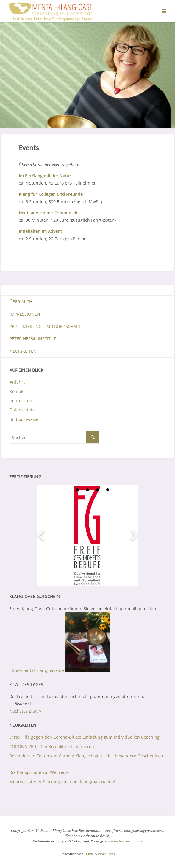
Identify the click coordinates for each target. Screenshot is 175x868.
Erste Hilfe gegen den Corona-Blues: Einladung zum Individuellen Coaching (84, 737)
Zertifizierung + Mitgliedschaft (45, 326)
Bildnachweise (24, 419)
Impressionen (25, 314)
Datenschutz (22, 410)
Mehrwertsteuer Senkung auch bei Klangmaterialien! (62, 782)
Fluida (89, 854)
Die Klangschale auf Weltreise (39, 772)
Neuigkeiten (23, 351)
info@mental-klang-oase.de (37, 670)
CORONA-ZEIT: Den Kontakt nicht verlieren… (53, 747)
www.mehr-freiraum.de (124, 841)
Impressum (21, 401)
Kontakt (17, 391)
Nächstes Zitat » (25, 711)
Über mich (21, 302)
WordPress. (107, 854)
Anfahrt (17, 382)
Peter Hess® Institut (33, 339)
